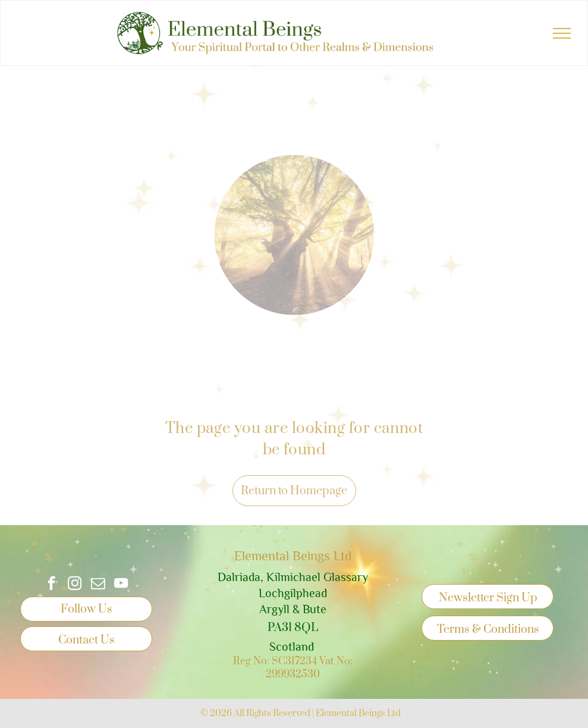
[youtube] (121, 585)
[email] (98, 585)
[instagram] (75, 585)
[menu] (562, 33)
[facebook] (51, 585)
